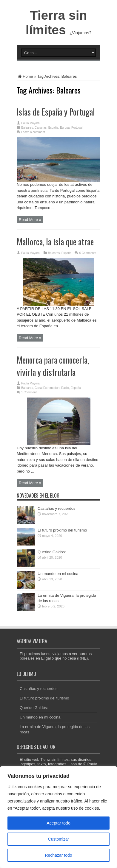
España (53, 128)
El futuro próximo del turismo (62, 530)
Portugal (77, 128)
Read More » (30, 220)
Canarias (41, 128)
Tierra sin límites (56, 22)
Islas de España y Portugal (56, 112)
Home (25, 76)
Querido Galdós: (52, 552)
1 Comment (29, 392)
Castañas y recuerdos (56, 508)
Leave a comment (33, 132)
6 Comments (88, 253)
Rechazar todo (58, 855)
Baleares (27, 128)
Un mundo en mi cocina (58, 574)
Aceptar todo (58, 823)
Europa (65, 128)
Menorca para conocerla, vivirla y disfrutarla (53, 366)
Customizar (59, 839)
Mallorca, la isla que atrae (55, 242)
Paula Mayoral (31, 123)
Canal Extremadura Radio (52, 388)
